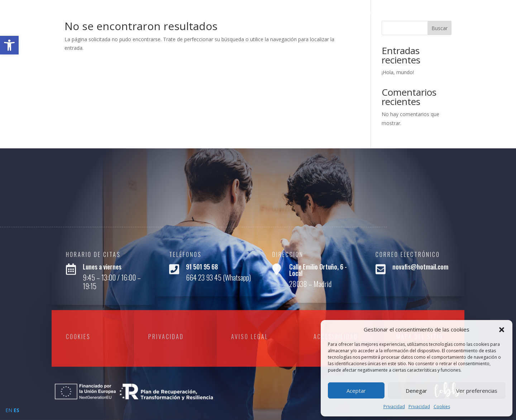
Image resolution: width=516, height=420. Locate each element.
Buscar (439, 28)
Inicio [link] (362, 14)
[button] (502, 330)
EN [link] (9, 410)
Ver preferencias (477, 391)
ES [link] (16, 410)
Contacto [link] (486, 14)
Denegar (416, 391)
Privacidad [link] (394, 407)
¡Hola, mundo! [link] (398, 72)
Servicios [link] (448, 14)
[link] (9, 45)
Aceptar (356, 391)
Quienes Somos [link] (402, 14)
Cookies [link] (442, 407)
